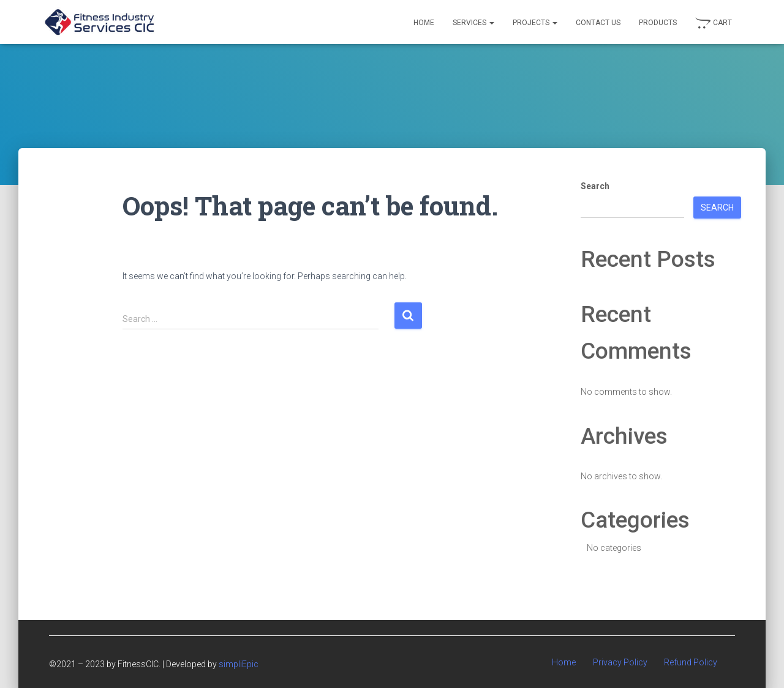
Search (595, 186)
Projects (535, 23)
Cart (714, 23)
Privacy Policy (620, 662)
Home (424, 23)
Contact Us (598, 23)
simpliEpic (239, 664)
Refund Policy (691, 662)
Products (658, 23)
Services (473, 23)
